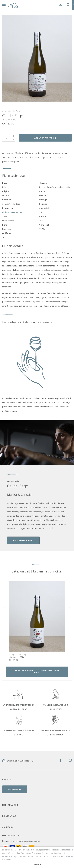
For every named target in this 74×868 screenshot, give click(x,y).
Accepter (38, 864)
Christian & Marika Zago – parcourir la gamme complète (37, 671)
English (15, 835)
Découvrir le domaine (23, 540)
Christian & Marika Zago (13, 212)
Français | (7, 835)
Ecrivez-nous (15, 789)
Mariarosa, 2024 (17, 657)
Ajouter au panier (45, 138)
